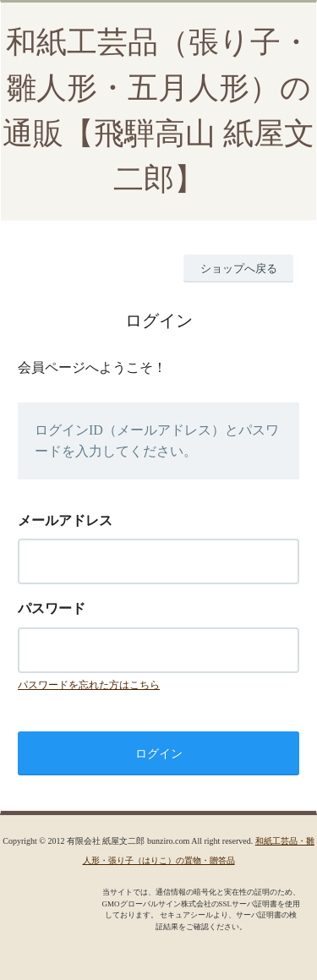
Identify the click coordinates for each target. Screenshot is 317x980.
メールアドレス (65, 520)
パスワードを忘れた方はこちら (89, 685)
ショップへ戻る (239, 268)
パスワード (52, 608)
